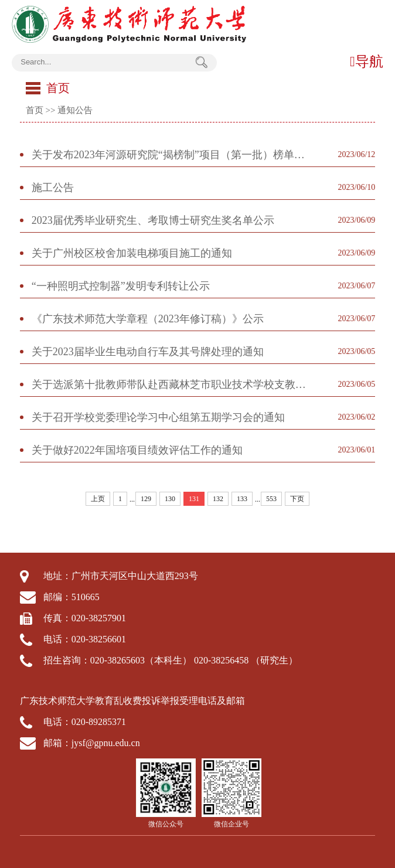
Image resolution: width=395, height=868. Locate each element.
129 (146, 499)
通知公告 (75, 110)
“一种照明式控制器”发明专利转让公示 (121, 286)
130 (170, 499)
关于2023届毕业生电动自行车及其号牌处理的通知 (148, 352)
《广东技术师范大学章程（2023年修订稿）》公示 (148, 319)
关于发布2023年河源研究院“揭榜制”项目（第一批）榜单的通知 (171, 155)
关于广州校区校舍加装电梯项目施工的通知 (132, 253)
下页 (297, 499)
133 (242, 499)
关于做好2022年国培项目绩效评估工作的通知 (137, 450)
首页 (35, 110)
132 (218, 499)
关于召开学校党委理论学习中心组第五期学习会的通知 (158, 417)
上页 (98, 499)
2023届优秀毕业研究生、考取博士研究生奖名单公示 (153, 220)
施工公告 (53, 188)
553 (271, 499)
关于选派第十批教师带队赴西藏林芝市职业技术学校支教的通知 (171, 384)
